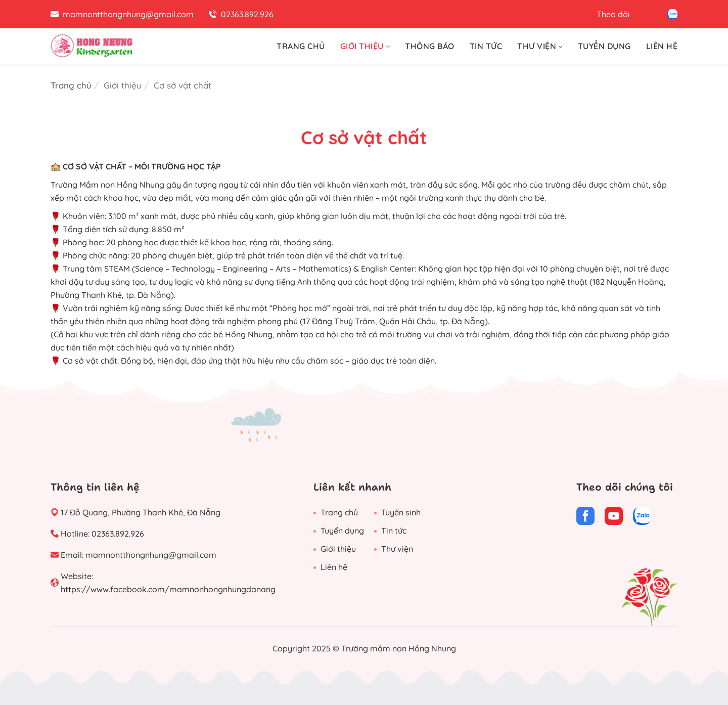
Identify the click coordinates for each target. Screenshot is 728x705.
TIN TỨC (486, 46)
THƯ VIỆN (540, 46)
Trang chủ (71, 85)
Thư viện (397, 549)
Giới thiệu (338, 549)
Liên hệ (334, 567)
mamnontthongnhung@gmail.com (151, 555)
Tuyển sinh (401, 512)
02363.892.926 (118, 534)
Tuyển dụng (342, 531)
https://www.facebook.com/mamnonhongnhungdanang (168, 589)
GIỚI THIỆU (365, 46)
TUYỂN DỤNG (604, 46)
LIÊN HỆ (662, 46)
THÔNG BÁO (430, 46)
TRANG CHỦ (301, 46)
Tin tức (394, 531)
